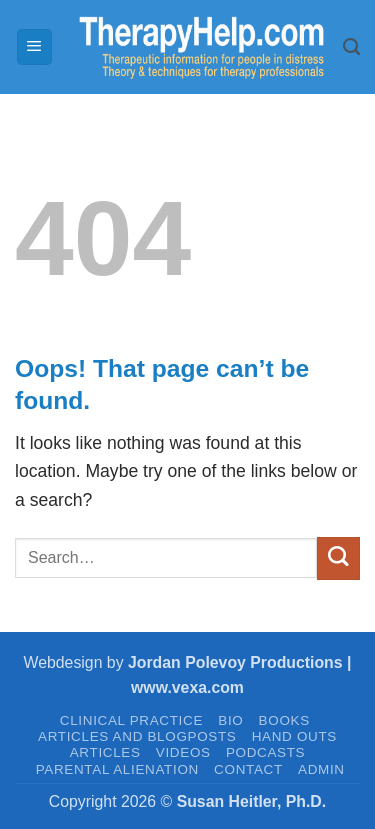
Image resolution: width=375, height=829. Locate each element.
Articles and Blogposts (137, 736)
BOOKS (284, 720)
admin (321, 769)
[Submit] (338, 558)
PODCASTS (265, 752)
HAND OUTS (294, 736)
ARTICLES (105, 752)
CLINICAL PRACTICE (131, 720)
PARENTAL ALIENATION (117, 769)
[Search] (351, 47)
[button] (34, 47)
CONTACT (248, 769)
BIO (230, 720)
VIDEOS (183, 752)
